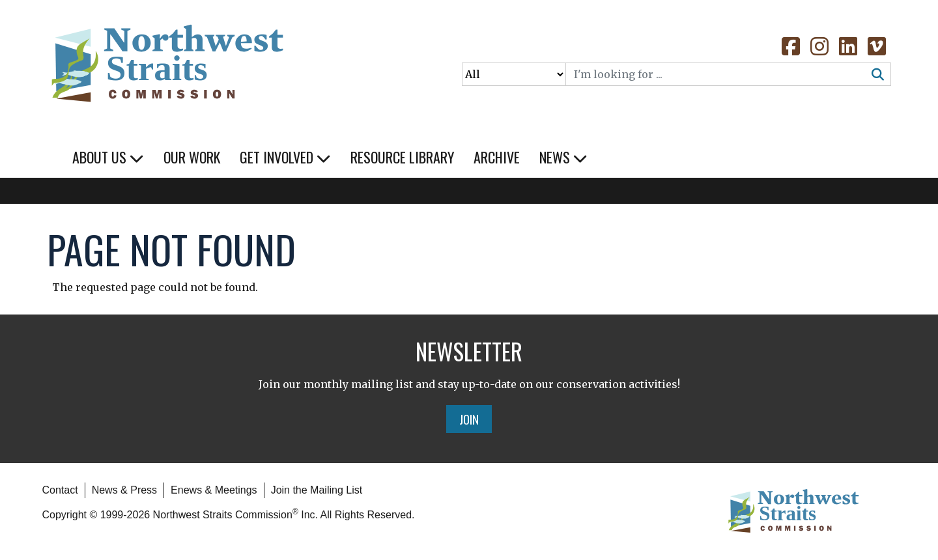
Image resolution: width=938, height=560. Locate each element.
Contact (60, 490)
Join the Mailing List (317, 490)
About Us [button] (108, 157)
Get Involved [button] (285, 157)
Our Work (192, 157)
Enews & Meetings (214, 490)
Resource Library (402, 157)
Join (469, 419)
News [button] (563, 157)
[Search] (716, 74)
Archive (497, 157)
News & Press (124, 490)
